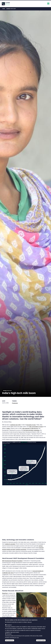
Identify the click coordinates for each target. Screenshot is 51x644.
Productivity (15, 403)
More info (30, 622)
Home (4, 9)
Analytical (9, 625)
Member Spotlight (11, 9)
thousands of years (31, 425)
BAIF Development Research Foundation (12, 561)
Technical (9, 634)
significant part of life (15, 425)
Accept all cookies (41, 640)
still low (41, 546)
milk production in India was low (30, 428)
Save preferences (10, 640)
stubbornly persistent (10, 544)
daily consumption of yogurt (36, 427)
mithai (8, 428)
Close (45, 619)
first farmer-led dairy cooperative (31, 430)
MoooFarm (5, 593)
